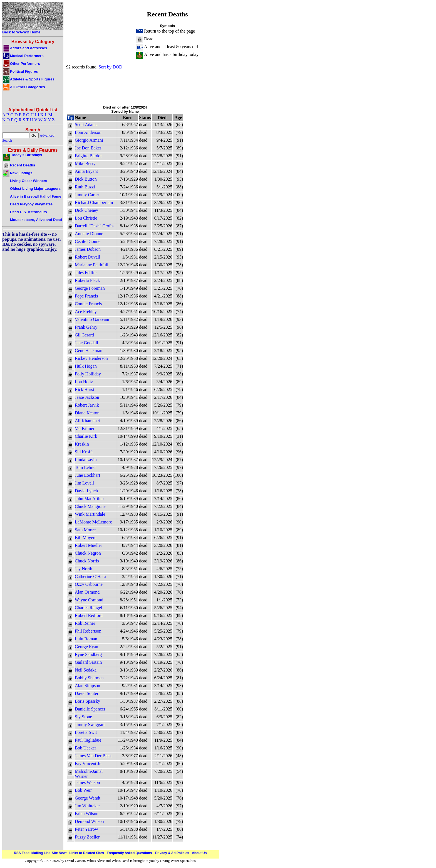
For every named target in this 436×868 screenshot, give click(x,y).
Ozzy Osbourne (89, 584)
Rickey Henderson (91, 358)
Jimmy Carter (87, 195)
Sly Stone (83, 717)
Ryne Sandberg (88, 654)
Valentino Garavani (92, 319)
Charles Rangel (88, 608)
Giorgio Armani (89, 140)
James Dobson (88, 249)
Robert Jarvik (87, 405)
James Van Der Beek (93, 756)
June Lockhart (87, 475)
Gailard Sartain (88, 662)
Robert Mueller (88, 545)
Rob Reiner (85, 623)
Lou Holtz (84, 382)
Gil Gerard (84, 335)
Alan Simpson (87, 686)
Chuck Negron (88, 553)
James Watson (87, 782)
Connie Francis (88, 304)
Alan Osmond (87, 592)
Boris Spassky (87, 701)
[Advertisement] (167, 87)
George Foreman (90, 288)
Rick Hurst (85, 389)
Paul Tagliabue (88, 740)
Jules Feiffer (86, 273)
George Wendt (88, 798)
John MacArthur (89, 499)
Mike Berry (85, 163)
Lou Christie (86, 218)
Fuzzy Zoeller (87, 837)
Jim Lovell (84, 483)
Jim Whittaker (87, 806)
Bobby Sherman (89, 678)
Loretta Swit (86, 732)
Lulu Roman (86, 639)
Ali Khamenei (87, 421)
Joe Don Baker (88, 148)
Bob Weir (83, 790)
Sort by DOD (110, 67)
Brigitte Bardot (88, 156)
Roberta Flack (87, 280)
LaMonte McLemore (93, 522)
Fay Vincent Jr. (88, 764)
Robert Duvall (87, 257)
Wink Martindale (90, 514)
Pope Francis (86, 296)
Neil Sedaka (86, 670)
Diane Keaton (87, 413)
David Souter (87, 693)
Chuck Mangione (90, 506)
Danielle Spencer (90, 709)
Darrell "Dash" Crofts (94, 226)
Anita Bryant (86, 171)
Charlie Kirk (86, 436)
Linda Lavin (86, 460)
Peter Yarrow (86, 829)
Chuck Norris (87, 561)
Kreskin (82, 444)
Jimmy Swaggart (90, 725)
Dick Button (86, 179)
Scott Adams (86, 125)
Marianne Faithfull (91, 265)
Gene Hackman (89, 351)
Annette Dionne (89, 234)
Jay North (84, 569)
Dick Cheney (86, 210)
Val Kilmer (85, 428)
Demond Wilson (89, 821)
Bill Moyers (86, 538)
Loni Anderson (88, 132)
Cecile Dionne (88, 241)
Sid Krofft (84, 452)
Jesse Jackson (87, 397)
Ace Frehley (86, 312)
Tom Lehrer (85, 467)
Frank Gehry (86, 327)
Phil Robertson (88, 631)
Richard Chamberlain (94, 202)
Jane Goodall (86, 343)
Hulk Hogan (86, 366)
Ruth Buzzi (85, 187)
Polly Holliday (88, 374)
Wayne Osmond (89, 600)
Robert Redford (89, 615)
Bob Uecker (86, 748)
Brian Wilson (87, 814)
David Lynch (86, 491)
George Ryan (86, 647)
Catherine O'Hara (90, 576)
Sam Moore (85, 530)
